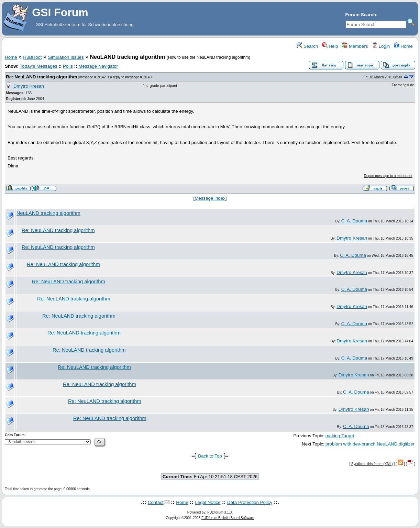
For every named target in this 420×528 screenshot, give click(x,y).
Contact (156, 502)
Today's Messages (38, 66)
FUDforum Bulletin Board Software (228, 518)
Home (403, 46)
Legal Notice (208, 502)
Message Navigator (98, 66)
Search (307, 46)
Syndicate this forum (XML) (372, 464)
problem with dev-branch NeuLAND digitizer (370, 444)
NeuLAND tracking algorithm (48, 213)
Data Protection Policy (250, 502)
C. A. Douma (354, 221)
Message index (210, 198)
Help (330, 46)
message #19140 (138, 77)
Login (381, 46)
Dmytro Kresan (29, 86)
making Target (340, 436)
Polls (68, 66)
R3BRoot (32, 57)
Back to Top (210, 456)
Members (355, 46)
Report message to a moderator (388, 176)
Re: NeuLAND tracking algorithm (41, 77)
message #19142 (93, 77)
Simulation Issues (66, 57)
